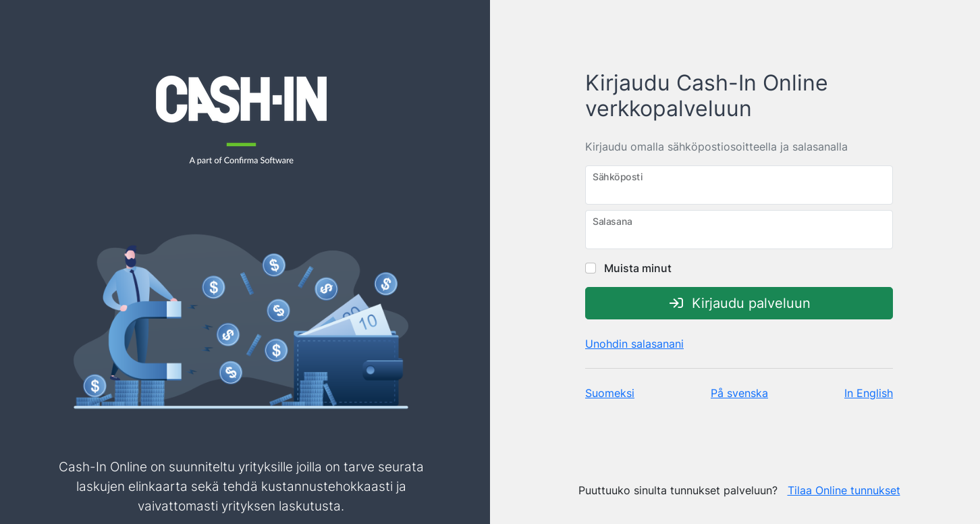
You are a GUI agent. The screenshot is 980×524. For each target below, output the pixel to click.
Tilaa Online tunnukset (844, 490)
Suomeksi (610, 393)
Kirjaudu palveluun (739, 303)
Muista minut (628, 268)
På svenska (739, 393)
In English (869, 393)
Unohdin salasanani (634, 344)
